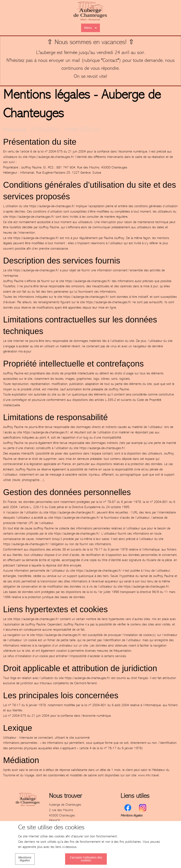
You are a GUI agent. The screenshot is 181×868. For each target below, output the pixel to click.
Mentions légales (131, 816)
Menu (88, 28)
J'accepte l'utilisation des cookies (86, 859)
